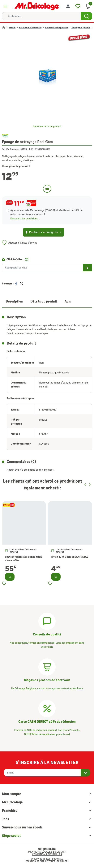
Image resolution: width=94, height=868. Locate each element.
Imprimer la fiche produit (47, 126)
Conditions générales (47, 854)
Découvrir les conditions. (24, 219)
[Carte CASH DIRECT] (47, 708)
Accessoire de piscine (56, 28)
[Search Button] (86, 16)
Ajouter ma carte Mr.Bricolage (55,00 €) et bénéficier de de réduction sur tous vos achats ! (46, 212)
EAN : (32, 149)
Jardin (12, 28)
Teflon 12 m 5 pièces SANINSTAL (70, 557)
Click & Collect (15, 259)
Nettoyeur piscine (81, 28)
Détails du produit (44, 301)
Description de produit (16, 166)
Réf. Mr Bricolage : (11, 149)
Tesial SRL (63, 861)
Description (14, 301)
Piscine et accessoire (30, 28)
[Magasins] (47, 666)
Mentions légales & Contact (47, 852)
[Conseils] (47, 621)
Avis (68, 301)
